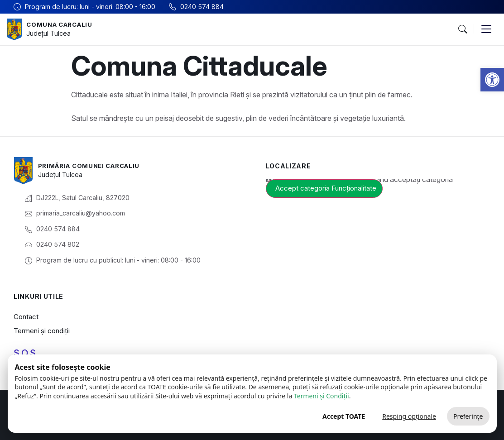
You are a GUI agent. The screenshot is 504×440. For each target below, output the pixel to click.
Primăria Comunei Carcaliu (93, 165)
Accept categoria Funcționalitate (326, 188)
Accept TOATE (344, 416)
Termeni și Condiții (322, 396)
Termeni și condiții (42, 331)
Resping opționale (409, 416)
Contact (26, 317)
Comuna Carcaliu (62, 24)
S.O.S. (26, 353)
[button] (492, 80)
